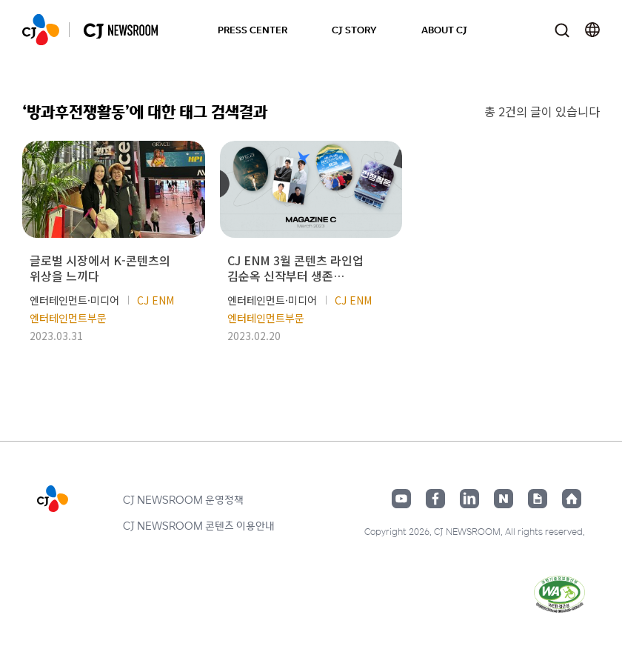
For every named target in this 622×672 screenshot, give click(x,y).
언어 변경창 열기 (592, 30)
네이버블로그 (504, 499)
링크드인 (469, 499)
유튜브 (401, 499)
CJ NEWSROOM (41, 30)
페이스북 (435, 499)
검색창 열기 (562, 30)
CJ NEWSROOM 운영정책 (183, 499)
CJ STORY (354, 29)
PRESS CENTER (253, 29)
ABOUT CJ (444, 29)
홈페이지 (572, 499)
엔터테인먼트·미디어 (74, 300)
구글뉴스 (538, 499)
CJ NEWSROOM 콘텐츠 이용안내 (199, 525)
